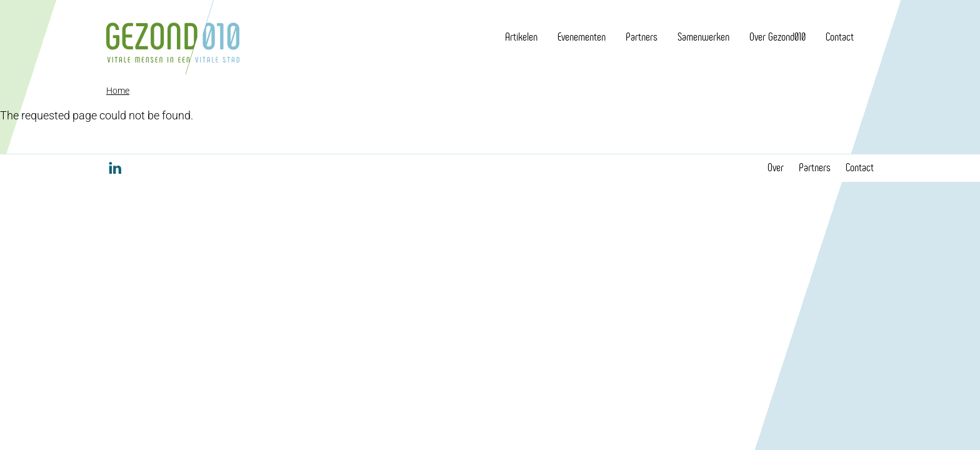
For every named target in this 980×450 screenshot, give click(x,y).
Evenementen (582, 37)
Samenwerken (703, 37)
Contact (840, 37)
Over (776, 167)
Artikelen (521, 37)
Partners (642, 37)
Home (118, 91)
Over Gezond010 (777, 37)
